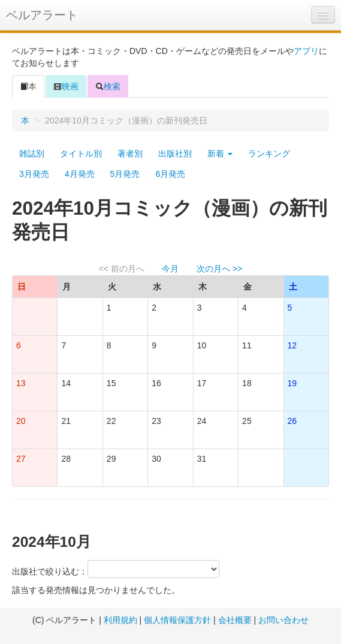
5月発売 (125, 174)
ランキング (269, 154)
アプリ (306, 51)
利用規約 (120, 620)
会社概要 (235, 620)
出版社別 (175, 154)
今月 (170, 269)
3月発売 (34, 174)
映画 (66, 86)
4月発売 (80, 174)
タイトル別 (81, 154)
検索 (108, 86)
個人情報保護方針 (177, 620)
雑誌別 (32, 154)
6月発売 (170, 174)
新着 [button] (220, 154)
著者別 (130, 154)
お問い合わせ (283, 620)
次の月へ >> (219, 269)
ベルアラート (42, 15)
